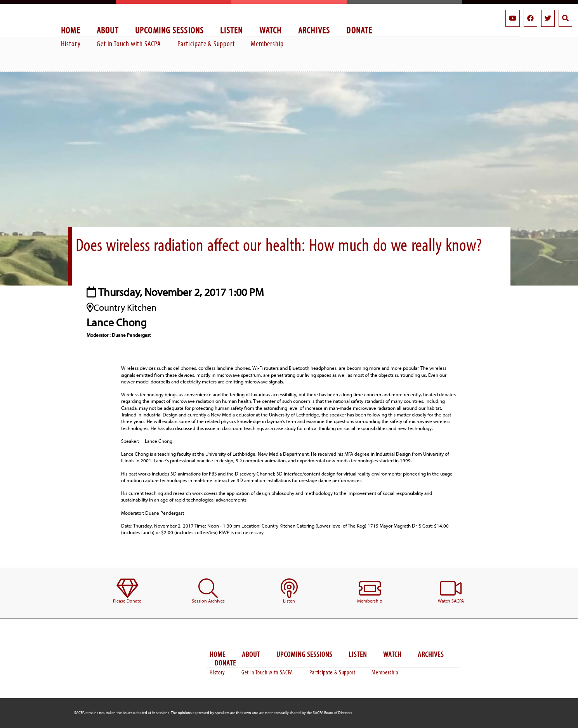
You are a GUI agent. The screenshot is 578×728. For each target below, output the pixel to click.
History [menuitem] (71, 43)
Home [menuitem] (71, 30)
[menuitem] (127, 591)
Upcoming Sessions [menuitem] (170, 30)
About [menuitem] (108, 30)
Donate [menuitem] (359, 30)
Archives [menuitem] (314, 30)
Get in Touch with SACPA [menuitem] (129, 43)
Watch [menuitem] (271, 30)
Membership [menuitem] (267, 43)
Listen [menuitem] (231, 30)
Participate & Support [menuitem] (206, 43)
